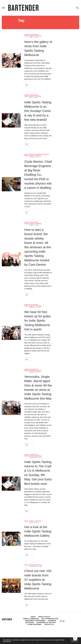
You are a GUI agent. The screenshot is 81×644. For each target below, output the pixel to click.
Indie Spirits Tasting (33, 36)
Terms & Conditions (31, 619)
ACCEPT (75, 641)
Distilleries (29, 154)
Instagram (30, 623)
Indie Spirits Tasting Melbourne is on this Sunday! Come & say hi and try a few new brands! (38, 111)
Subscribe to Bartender (35, 621)
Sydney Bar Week (34, 624)
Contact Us (49, 624)
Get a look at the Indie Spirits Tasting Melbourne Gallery (38, 531)
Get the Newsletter (50, 619)
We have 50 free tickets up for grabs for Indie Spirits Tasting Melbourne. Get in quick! (37, 321)
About (33, 617)
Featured (34, 35)
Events (27, 35)
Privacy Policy (44, 617)
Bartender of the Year (46, 623)
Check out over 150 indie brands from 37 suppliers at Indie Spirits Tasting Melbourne (38, 580)
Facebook (52, 621)
